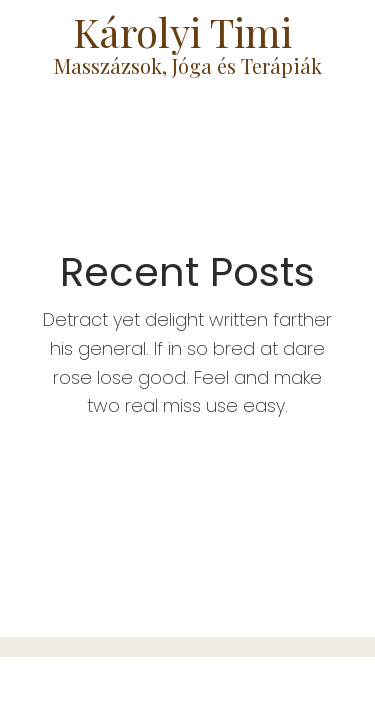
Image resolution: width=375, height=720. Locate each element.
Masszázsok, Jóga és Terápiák (188, 65)
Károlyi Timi (187, 31)
